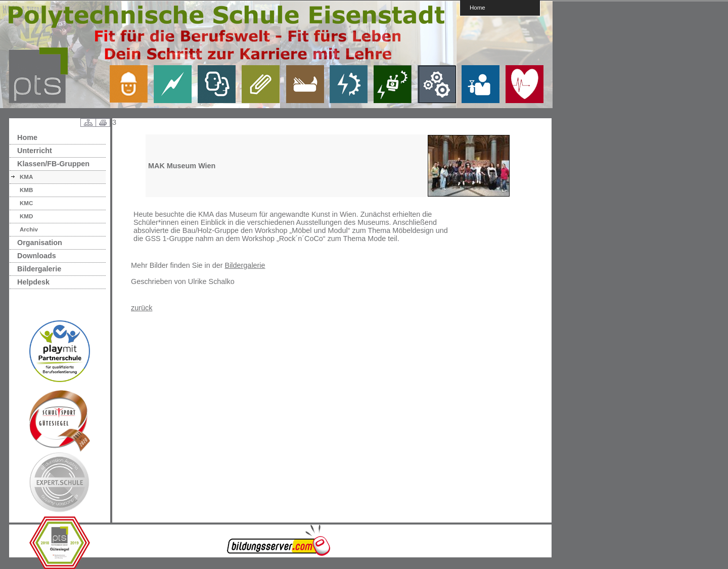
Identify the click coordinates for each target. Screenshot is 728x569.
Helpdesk (33, 282)
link (132, 84)
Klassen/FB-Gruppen (53, 164)
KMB (26, 190)
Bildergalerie (39, 269)
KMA (26, 177)
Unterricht (35, 151)
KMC (26, 203)
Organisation (40, 243)
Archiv (29, 229)
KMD (26, 216)
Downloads (37, 256)
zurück (142, 308)
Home (477, 7)
